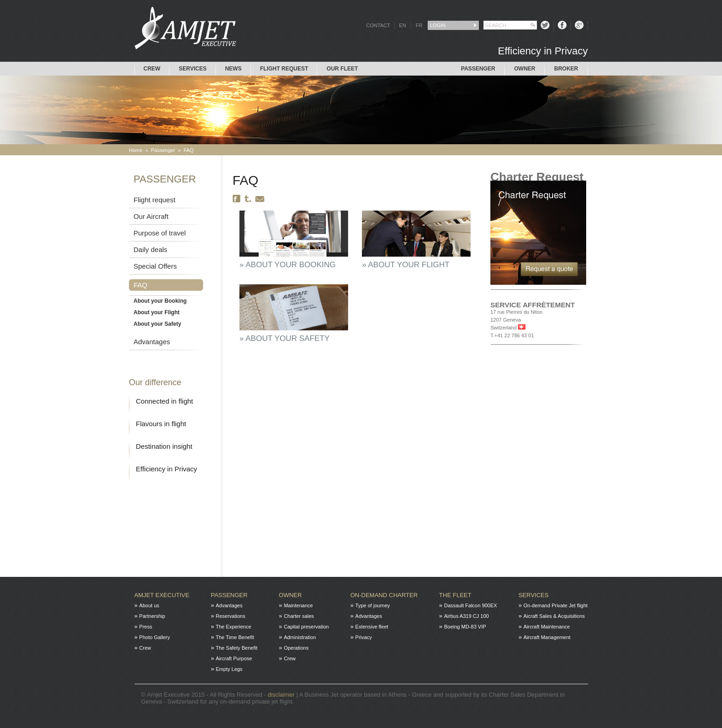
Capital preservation (306, 627)
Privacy (364, 637)
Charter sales (299, 616)
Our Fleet (342, 69)
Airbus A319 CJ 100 (466, 616)
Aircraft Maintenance (547, 627)
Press (146, 627)
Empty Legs (229, 669)
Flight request (284, 69)
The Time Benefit (235, 637)
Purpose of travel (160, 233)
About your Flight (157, 312)
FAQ (189, 150)
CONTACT (378, 25)
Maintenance (298, 605)
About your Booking (160, 301)
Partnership (152, 616)
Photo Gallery (154, 637)
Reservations (231, 616)
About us (149, 605)
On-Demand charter (384, 595)
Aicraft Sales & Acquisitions (554, 616)
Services (192, 69)
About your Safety (157, 324)
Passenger (478, 69)
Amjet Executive (162, 595)
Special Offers (155, 266)
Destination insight (164, 446)
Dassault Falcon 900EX (470, 605)
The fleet (455, 595)
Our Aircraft (151, 216)
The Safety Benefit (237, 648)
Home (136, 150)
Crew (152, 69)
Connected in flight (164, 401)
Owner (524, 69)
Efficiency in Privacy (166, 469)
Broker (566, 69)
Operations (296, 648)
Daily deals (150, 250)
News (233, 69)
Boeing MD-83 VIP (465, 627)
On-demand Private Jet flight (556, 605)
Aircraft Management (547, 637)
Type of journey (373, 605)
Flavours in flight (161, 424)
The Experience (234, 627)
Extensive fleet (372, 627)
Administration (300, 637)
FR (419, 25)
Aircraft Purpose (234, 658)
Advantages (152, 342)
